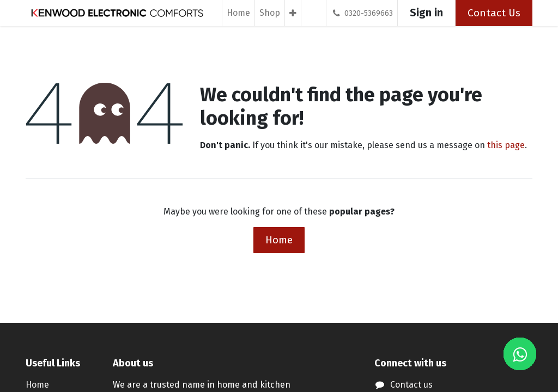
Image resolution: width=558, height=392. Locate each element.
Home (279, 240)
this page (506, 145)
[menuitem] (238, 13)
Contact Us (494, 13)
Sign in (426, 13)
